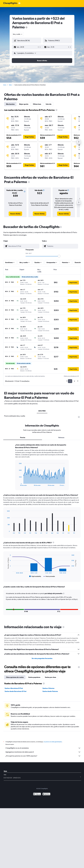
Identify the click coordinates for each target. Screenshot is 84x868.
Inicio (5, 85)
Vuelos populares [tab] (34, 677)
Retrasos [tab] (61, 437)
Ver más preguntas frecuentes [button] (42, 658)
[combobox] (18, 34)
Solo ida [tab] (49, 104)
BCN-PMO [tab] (42, 411)
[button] (26, 47)
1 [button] (70, 381)
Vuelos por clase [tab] (50, 677)
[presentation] (26, 27)
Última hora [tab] (37, 104)
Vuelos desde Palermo (50, 691)
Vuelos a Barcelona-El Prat (14, 688)
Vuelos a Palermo (48, 688)
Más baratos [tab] (10, 104)
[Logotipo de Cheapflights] (10, 3)
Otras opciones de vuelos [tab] (15, 677)
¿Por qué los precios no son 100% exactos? (43, 756)
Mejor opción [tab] (24, 104)
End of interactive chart (18, 484)
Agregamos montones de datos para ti (43, 752)
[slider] (59, 256)
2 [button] (74, 381)
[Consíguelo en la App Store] (46, 794)
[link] (15, 214)
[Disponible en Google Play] (37, 794)
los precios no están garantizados (53, 742)
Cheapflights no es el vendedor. (43, 748)
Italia (10, 85)
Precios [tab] (23, 437)
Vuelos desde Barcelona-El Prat (15, 691)
